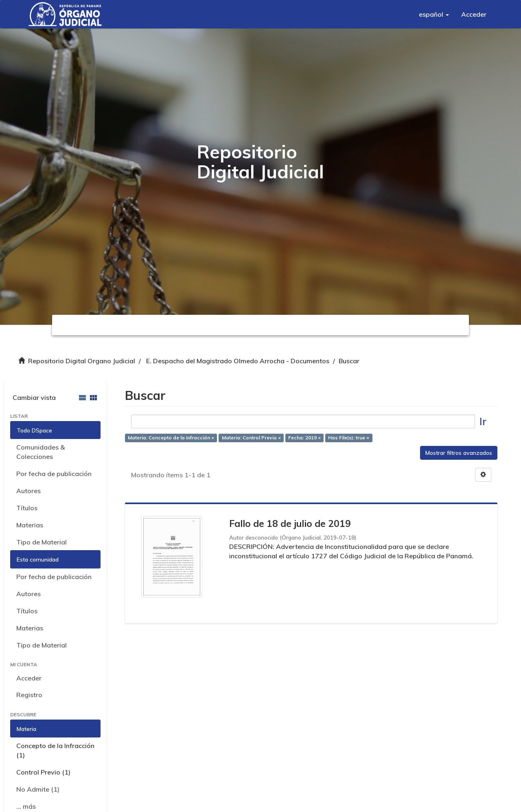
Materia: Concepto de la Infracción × (171, 438)
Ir (483, 421)
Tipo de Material (42, 542)
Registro (29, 695)
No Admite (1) (38, 789)
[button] (434, 14)
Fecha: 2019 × (304, 438)
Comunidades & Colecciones (40, 452)
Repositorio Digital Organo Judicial (82, 361)
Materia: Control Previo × (251, 438)
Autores (28, 491)
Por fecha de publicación (54, 474)
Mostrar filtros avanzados (459, 453)
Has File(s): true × (349, 438)
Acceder (29, 678)
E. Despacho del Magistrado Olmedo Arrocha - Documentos (238, 361)
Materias (30, 525)
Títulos (27, 508)
